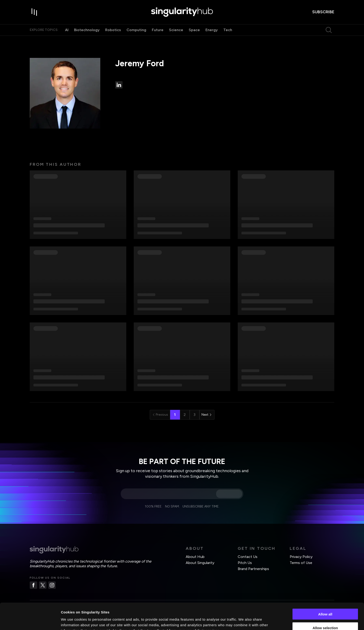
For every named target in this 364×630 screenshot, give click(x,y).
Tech (228, 30)
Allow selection (325, 603)
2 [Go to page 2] (185, 415)
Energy (212, 30)
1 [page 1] (175, 415)
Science (176, 30)
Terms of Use (301, 563)
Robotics (113, 30)
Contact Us (248, 557)
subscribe (323, 12)
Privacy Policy (301, 557)
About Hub (195, 557)
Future (158, 30)
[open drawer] (34, 12)
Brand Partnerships (253, 569)
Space (194, 30)
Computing (136, 30)
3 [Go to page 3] (194, 415)
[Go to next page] (207, 415)
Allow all (325, 589)
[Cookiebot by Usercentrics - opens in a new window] (30, 621)
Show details (244, 621)
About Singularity (200, 563)
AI (67, 30)
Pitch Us (245, 563)
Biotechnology (87, 30)
